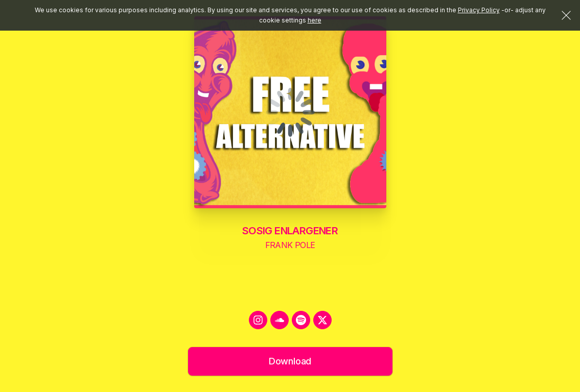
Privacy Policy (479, 10)
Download (290, 361)
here (315, 20)
